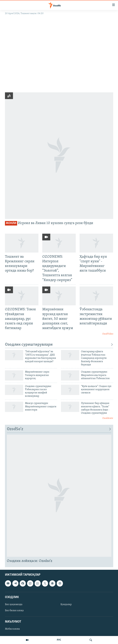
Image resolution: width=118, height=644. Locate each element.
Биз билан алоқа (14, 611)
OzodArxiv (108, 418)
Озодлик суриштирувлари (59, 345)
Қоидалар (66, 604)
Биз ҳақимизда (14, 604)
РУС (59, 640)
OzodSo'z (59, 429)
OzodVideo (108, 334)
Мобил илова (12, 629)
